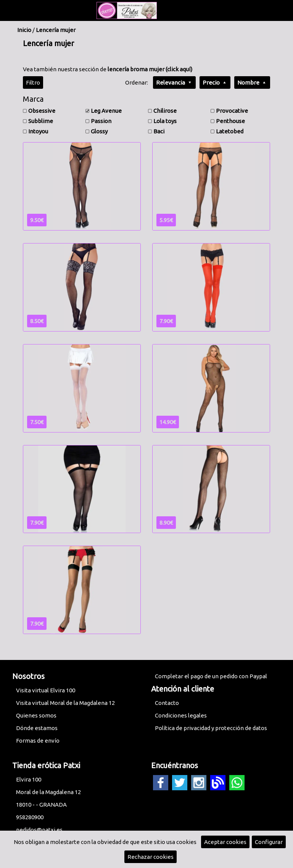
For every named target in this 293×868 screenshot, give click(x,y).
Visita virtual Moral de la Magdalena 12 (65, 703)
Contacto (167, 703)
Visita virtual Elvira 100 (46, 690)
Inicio (24, 30)
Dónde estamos (37, 728)
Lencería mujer (56, 30)
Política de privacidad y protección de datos (211, 728)
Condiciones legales (181, 715)
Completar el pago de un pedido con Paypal (211, 676)
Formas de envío (38, 741)
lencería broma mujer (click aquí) (150, 69)
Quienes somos (36, 715)
